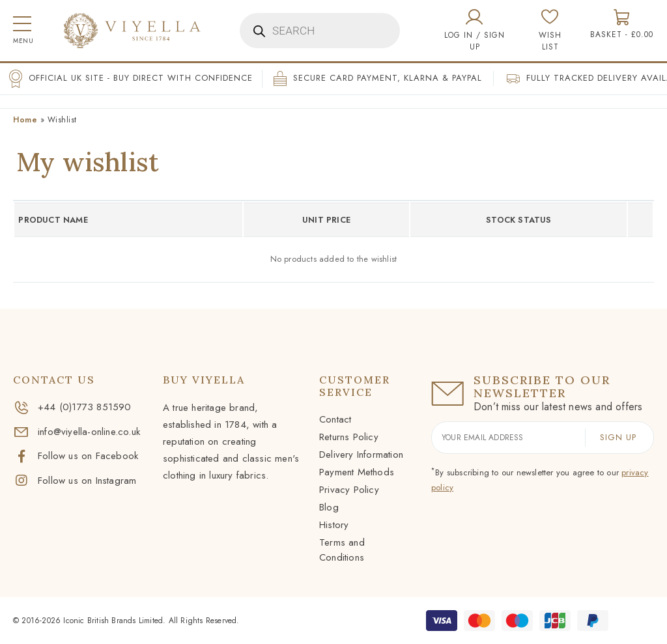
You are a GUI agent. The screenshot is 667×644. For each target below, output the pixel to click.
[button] (22, 31)
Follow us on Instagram (75, 481)
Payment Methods (357, 472)
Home (25, 120)
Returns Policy (349, 437)
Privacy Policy (349, 490)
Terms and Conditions (342, 550)
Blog (329, 507)
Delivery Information (361, 455)
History (334, 525)
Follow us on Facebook (76, 456)
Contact (335, 419)
